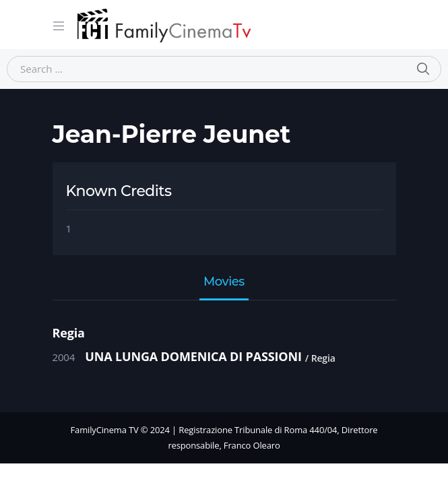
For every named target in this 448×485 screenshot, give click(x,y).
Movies (224, 282)
